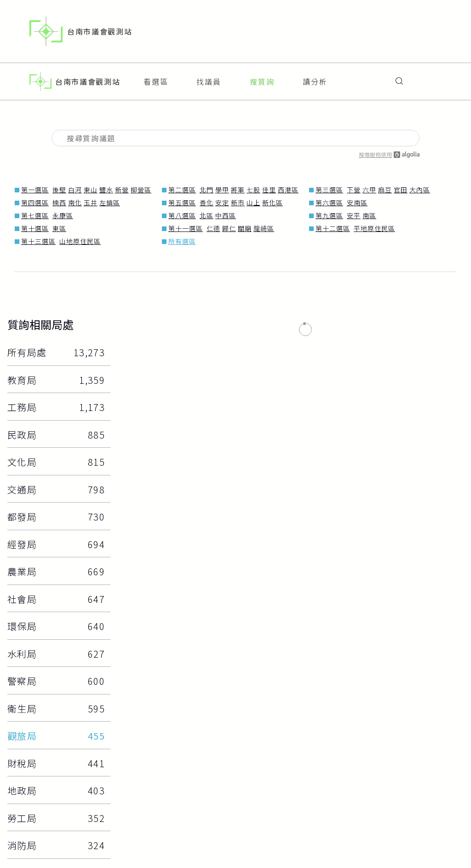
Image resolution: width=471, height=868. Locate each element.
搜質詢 (262, 78)
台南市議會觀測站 (81, 31)
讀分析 (315, 78)
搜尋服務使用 (389, 147)
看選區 (156, 78)
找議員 (209, 78)
